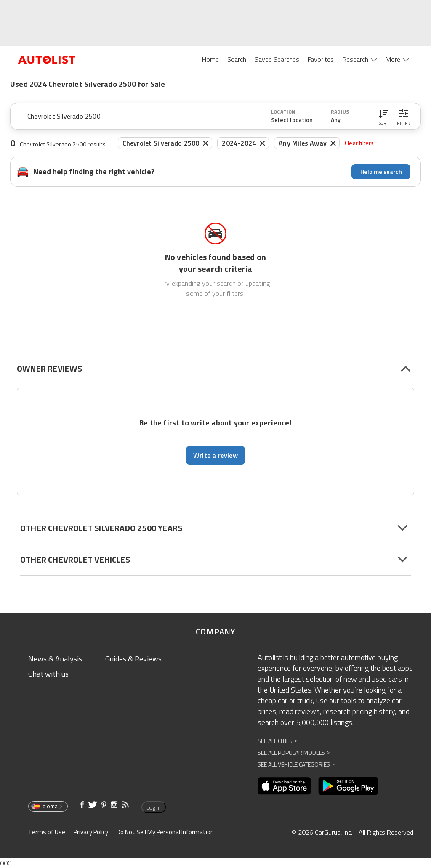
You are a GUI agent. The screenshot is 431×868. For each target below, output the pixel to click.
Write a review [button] (215, 455)
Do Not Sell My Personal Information (165, 832)
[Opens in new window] (284, 786)
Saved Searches (277, 59)
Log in (154, 807)
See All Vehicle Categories (296, 764)
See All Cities (277, 741)
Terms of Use (47, 832)
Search (237, 59)
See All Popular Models (294, 753)
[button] (383, 116)
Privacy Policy (91, 832)
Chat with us (48, 674)
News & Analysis (55, 659)
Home (210, 59)
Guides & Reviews (133, 659)
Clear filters (359, 143)
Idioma (47, 806)
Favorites (321, 59)
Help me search (381, 171)
